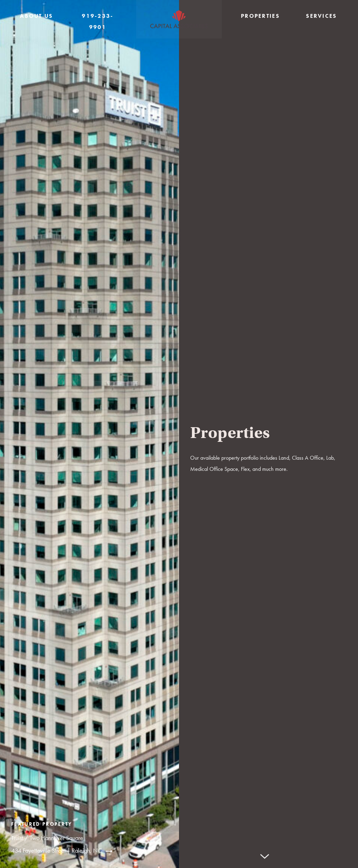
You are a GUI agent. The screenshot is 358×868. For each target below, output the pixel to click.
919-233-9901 (98, 21)
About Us (37, 16)
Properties (260, 16)
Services (321, 16)
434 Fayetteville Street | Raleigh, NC (57, 850)
